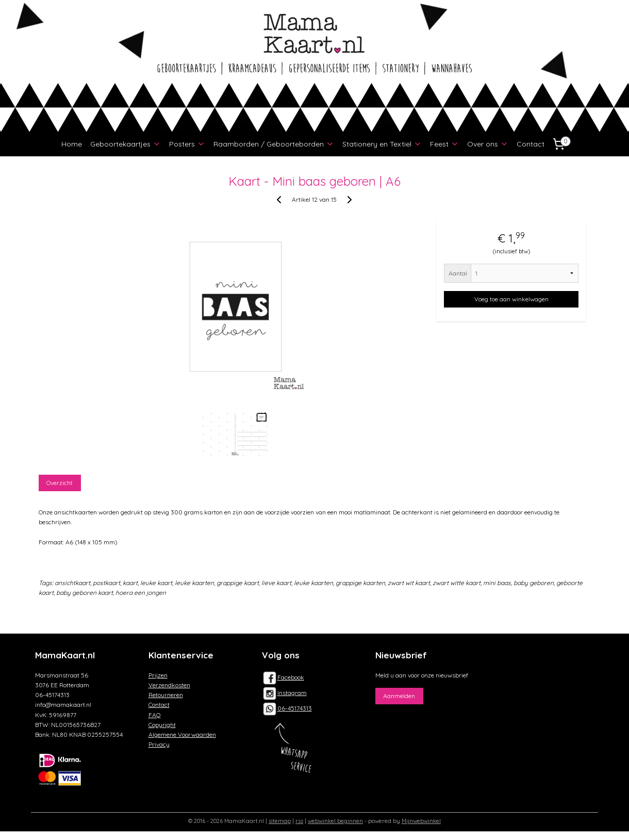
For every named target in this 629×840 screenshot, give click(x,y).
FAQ (155, 715)
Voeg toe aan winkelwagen (511, 299)
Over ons (488, 144)
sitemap (280, 821)
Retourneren (166, 695)
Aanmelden (399, 696)
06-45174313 (295, 708)
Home (72, 144)
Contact (531, 144)
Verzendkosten (169, 685)
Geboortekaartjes (126, 144)
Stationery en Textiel (382, 144)
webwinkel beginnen (335, 821)
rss (299, 821)
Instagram (284, 693)
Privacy (159, 744)
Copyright (162, 725)
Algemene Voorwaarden (182, 734)
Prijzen (158, 675)
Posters (187, 144)
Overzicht (60, 483)
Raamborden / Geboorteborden (274, 144)
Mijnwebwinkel (421, 821)
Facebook (283, 677)
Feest (444, 144)
